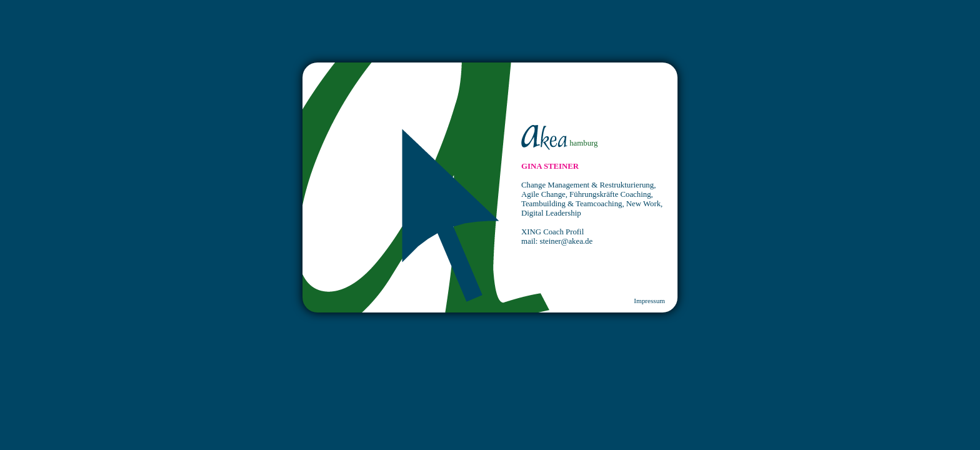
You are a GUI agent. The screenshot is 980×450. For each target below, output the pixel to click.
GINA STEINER (550, 166)
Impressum (649, 301)
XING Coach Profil (552, 232)
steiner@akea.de (567, 241)
